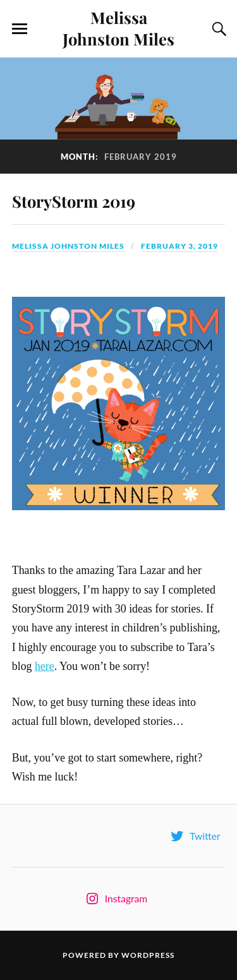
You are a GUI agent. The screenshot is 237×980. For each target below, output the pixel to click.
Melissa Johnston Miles (118, 28)
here (45, 666)
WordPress (148, 955)
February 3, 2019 (179, 246)
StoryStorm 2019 (74, 201)
